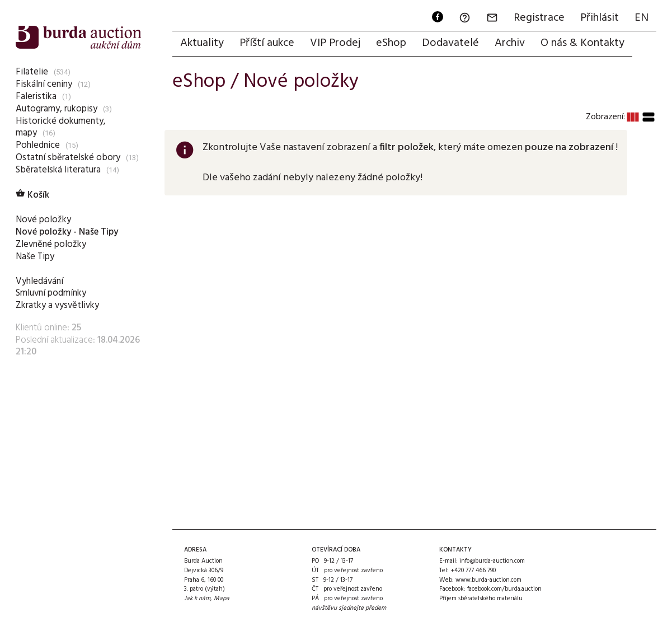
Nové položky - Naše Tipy (67, 232)
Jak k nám (197, 599)
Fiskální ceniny (44, 84)
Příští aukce (267, 43)
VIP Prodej (335, 43)
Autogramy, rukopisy (57, 109)
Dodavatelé (450, 43)
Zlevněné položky (51, 244)
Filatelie (32, 72)
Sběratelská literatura (58, 170)
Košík (32, 195)
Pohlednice (38, 145)
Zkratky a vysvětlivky (57, 305)
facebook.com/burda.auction (504, 589)
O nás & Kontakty (582, 43)
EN (642, 18)
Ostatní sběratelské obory (68, 158)
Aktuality (202, 43)
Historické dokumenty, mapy (61, 127)
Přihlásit (600, 18)
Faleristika (36, 97)
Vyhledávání (39, 281)
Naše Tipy (35, 257)
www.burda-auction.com (488, 580)
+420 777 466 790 (473, 571)
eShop (391, 43)
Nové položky (43, 220)
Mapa (222, 599)
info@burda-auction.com (492, 561)
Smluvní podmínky (51, 293)
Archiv (510, 43)
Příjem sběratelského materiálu (481, 599)
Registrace (539, 18)
